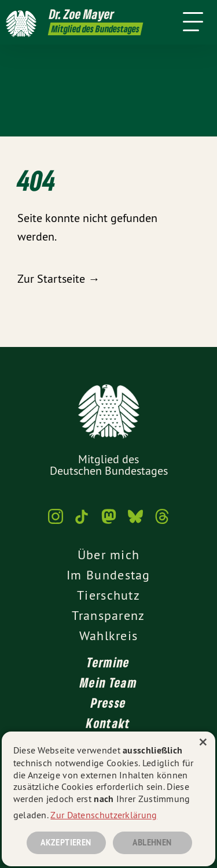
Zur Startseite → (58, 278)
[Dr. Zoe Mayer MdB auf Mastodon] (109, 522)
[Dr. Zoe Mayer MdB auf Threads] (162, 522)
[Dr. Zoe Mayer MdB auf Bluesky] (135, 522)
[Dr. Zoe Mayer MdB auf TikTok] (82, 522)
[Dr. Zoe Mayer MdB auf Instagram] (56, 522)
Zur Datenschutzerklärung (104, 815)
